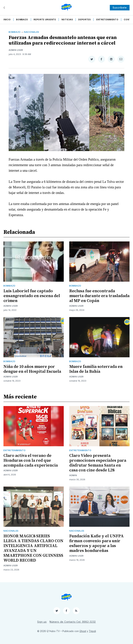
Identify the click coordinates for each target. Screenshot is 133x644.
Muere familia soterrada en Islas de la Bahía (96, 369)
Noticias (67, 20)
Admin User (16, 50)
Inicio (7, 20)
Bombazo (22, 20)
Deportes (85, 20)
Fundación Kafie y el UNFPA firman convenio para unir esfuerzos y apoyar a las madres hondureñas (96, 543)
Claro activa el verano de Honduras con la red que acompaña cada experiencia (31, 460)
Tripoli (92, 631)
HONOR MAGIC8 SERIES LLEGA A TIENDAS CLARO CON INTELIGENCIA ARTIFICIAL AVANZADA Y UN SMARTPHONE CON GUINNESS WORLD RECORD (33, 548)
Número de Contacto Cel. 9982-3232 (73, 622)
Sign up (42, 622)
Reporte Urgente (45, 20)
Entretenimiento (107, 20)
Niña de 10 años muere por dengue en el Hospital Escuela (32, 369)
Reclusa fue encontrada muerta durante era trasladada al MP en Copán (99, 296)
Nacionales (32, 32)
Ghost (83, 631)
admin (73, 475)
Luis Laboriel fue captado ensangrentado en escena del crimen (32, 296)
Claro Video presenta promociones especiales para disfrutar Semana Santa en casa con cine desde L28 (98, 463)
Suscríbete (120, 8)
